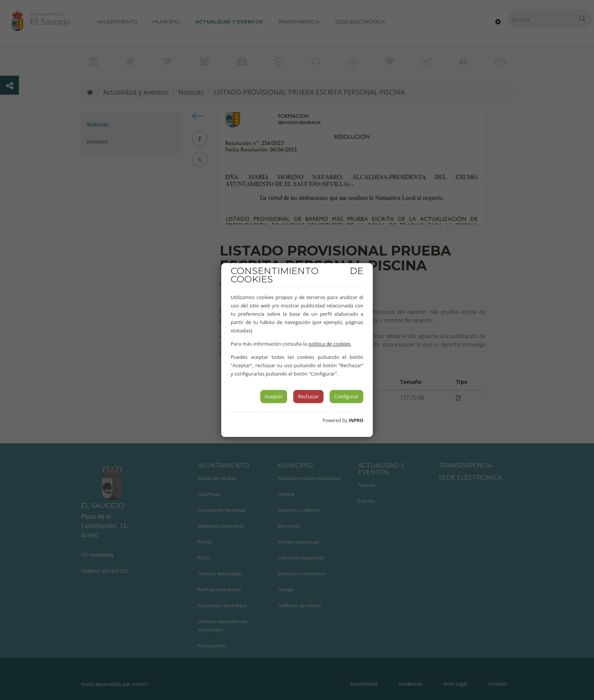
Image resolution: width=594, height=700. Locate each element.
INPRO (356, 420)
